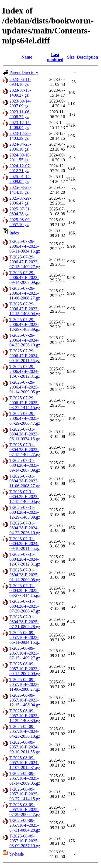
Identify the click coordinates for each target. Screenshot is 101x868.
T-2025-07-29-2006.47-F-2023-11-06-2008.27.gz (25, 293)
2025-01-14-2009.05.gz (20, 179)
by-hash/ (17, 854)
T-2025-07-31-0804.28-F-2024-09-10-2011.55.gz (25, 544)
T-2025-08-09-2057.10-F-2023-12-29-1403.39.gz (25, 716)
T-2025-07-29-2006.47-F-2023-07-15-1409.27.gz (25, 262)
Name (27, 57)
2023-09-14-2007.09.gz (20, 103)
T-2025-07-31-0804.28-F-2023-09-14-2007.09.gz (25, 465)
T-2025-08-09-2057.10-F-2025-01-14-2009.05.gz (25, 778)
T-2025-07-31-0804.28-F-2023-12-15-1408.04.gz (25, 497)
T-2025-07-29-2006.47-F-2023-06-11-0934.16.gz (25, 246)
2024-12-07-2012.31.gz (20, 168)
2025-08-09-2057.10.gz (20, 222)
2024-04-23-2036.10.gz (20, 147)
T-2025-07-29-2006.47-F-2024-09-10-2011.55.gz (25, 356)
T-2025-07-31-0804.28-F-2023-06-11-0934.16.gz (25, 434)
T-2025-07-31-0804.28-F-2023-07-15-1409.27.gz (25, 450)
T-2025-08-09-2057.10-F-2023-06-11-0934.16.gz (25, 637)
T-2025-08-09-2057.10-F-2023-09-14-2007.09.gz (25, 669)
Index (14, 233)
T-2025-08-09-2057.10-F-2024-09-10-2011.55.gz (25, 747)
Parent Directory (24, 72)
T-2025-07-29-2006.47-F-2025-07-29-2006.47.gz (25, 418)
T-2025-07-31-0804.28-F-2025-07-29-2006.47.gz (25, 606)
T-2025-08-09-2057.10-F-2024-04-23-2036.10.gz (25, 731)
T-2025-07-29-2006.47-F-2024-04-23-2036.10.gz (25, 340)
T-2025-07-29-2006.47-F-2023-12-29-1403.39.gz (25, 324)
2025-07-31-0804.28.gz (20, 211)
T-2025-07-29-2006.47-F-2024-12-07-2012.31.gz (25, 371)
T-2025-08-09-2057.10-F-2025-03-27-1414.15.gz (25, 794)
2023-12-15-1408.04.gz (20, 125)
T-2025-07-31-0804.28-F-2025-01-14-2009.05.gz (25, 575)
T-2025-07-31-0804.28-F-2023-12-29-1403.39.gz (25, 512)
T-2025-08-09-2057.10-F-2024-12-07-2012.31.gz (25, 763)
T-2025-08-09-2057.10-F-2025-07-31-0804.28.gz (25, 825)
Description (87, 57)
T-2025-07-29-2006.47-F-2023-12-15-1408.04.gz (25, 309)
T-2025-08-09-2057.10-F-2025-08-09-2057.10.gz (25, 841)
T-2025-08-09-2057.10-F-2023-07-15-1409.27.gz (25, 653)
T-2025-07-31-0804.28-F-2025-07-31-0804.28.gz (25, 622)
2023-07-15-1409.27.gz (20, 93)
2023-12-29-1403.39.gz (20, 136)
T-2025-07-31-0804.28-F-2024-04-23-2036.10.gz (25, 528)
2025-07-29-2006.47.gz (20, 201)
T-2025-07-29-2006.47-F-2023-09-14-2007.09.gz (25, 278)
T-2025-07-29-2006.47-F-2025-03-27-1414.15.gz (25, 403)
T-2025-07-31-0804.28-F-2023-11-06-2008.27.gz (25, 481)
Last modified (55, 57)
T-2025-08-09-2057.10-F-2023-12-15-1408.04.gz (25, 700)
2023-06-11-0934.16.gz (20, 82)
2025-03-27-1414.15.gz (20, 190)
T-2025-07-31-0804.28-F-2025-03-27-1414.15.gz (25, 590)
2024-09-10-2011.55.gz (20, 157)
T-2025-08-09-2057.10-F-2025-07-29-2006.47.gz (25, 810)
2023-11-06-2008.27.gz (20, 114)
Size (71, 57)
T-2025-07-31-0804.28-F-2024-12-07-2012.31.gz (25, 559)
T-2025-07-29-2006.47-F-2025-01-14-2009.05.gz (25, 387)
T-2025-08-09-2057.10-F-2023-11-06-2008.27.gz (25, 684)
